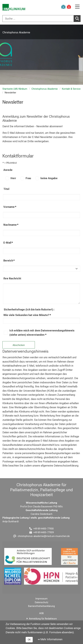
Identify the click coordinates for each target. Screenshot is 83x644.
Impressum (41, 599)
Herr (13, 178)
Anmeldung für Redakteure (43, 619)
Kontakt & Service (71, 89)
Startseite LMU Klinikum (15, 89)
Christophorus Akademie (45, 89)
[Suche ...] (38, 19)
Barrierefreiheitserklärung (41, 606)
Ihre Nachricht (12, 278)
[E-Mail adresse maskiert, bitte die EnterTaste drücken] (41, 536)
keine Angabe (49, 178)
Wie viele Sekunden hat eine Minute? (27, 315)
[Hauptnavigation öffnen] (77, 7)
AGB (41, 613)
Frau (28, 178)
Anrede (8, 170)
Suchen (78, 18)
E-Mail (8, 243)
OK (29, 640)
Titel (6, 189)
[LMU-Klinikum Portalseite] (14, 7)
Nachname (11, 225)
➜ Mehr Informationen (50, 639)
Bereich (9, 261)
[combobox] (41, 19)
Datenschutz (42, 602)
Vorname (10, 207)
